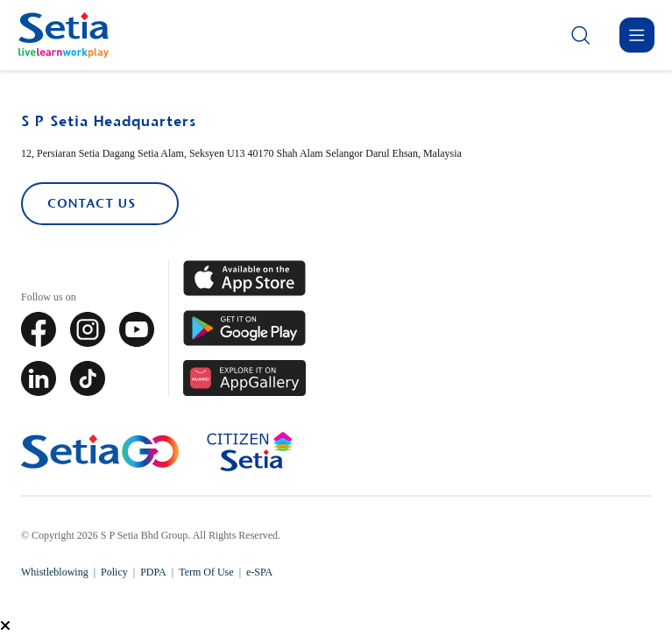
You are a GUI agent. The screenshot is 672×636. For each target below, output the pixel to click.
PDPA (153, 572)
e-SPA (259, 572)
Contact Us (91, 203)
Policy (114, 572)
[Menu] (637, 35)
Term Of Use (206, 572)
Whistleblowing (55, 572)
